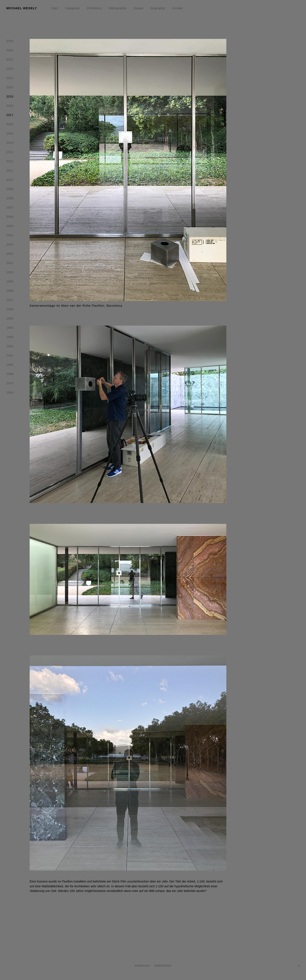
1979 (10, 384)
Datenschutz (163, 965)
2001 (10, 264)
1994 (10, 329)
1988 (10, 375)
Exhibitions (94, 8)
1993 (10, 338)
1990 (10, 366)
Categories (73, 8)
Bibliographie (118, 8)
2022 (10, 70)
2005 (10, 227)
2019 (10, 97)
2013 (10, 153)
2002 (10, 255)
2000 (10, 273)
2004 (10, 236)
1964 (10, 393)
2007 (10, 208)
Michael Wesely (22, 8)
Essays (139, 8)
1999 (10, 282)
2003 (10, 245)
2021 (10, 79)
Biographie (158, 8)
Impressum (142, 965)
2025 (10, 42)
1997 (10, 301)
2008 (10, 199)
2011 (10, 171)
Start (55, 8)
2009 (10, 190)
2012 (10, 162)
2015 (10, 134)
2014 (10, 144)
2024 (10, 51)
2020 (10, 88)
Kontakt (177, 8)
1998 (10, 292)
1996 (10, 310)
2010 (10, 181)
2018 (10, 107)
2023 (10, 60)
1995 (10, 319)
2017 (10, 116)
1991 (10, 356)
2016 (10, 125)
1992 (10, 347)
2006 (10, 218)
